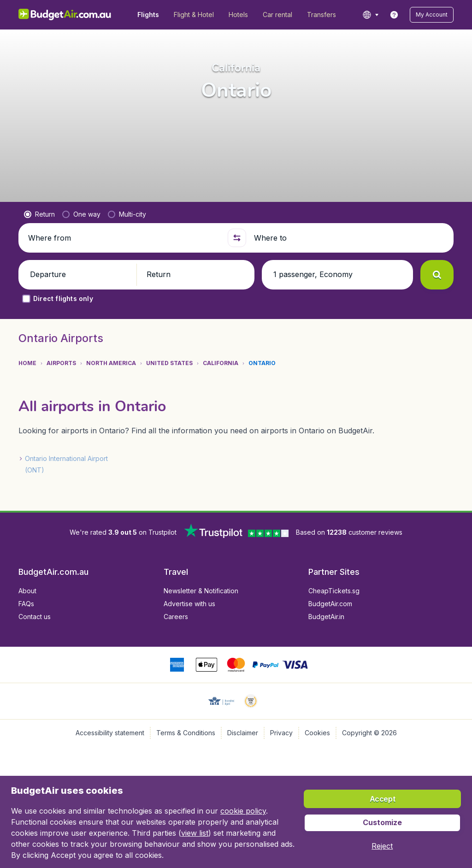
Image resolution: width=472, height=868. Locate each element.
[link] (394, 15)
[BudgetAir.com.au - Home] (65, 15)
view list (195, 833)
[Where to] (350, 238)
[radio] (39, 214)
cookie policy (243, 811)
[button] (432, 15)
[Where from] (124, 238)
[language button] (370, 15)
